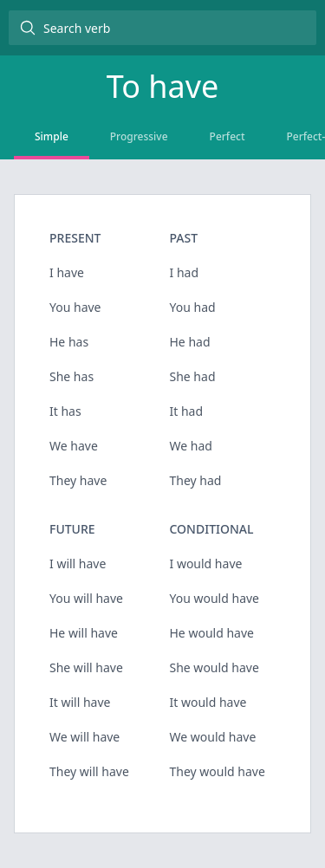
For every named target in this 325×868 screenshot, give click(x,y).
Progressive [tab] (139, 136)
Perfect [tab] (227, 136)
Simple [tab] (52, 136)
